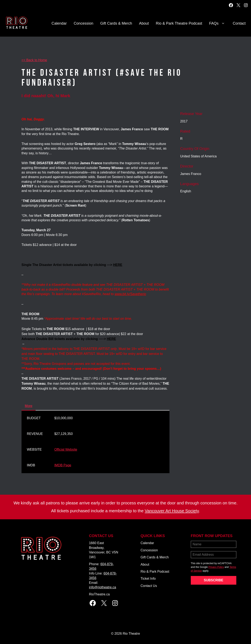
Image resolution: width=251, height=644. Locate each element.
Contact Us (149, 586)
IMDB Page (63, 465)
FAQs (217, 23)
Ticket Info (148, 579)
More (29, 406)
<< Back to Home (34, 60)
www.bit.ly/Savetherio (130, 294)
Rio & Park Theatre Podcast (179, 23)
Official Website (66, 449)
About (144, 23)
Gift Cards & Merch (116, 23)
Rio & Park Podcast (155, 572)
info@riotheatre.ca (103, 587)
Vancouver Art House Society (172, 511)
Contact (239, 23)
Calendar (59, 23)
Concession (83, 23)
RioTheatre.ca (99, 594)
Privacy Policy (216, 567)
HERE (118, 265)
